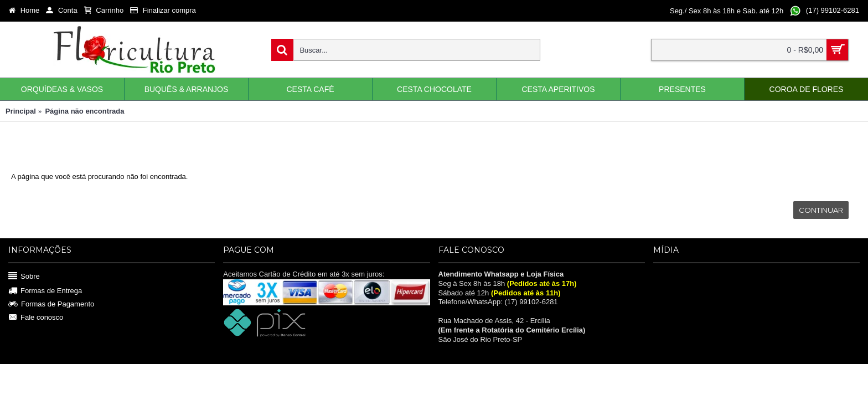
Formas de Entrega (45, 291)
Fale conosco (36, 317)
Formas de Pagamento (51, 304)
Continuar (821, 210)
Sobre (24, 276)
